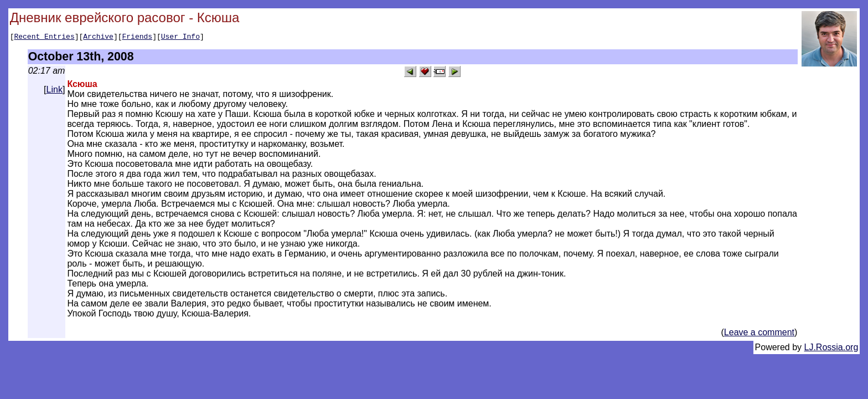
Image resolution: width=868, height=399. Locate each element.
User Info (180, 38)
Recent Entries (44, 38)
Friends (138, 38)
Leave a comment (759, 334)
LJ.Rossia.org (831, 349)
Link (55, 91)
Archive (98, 38)
